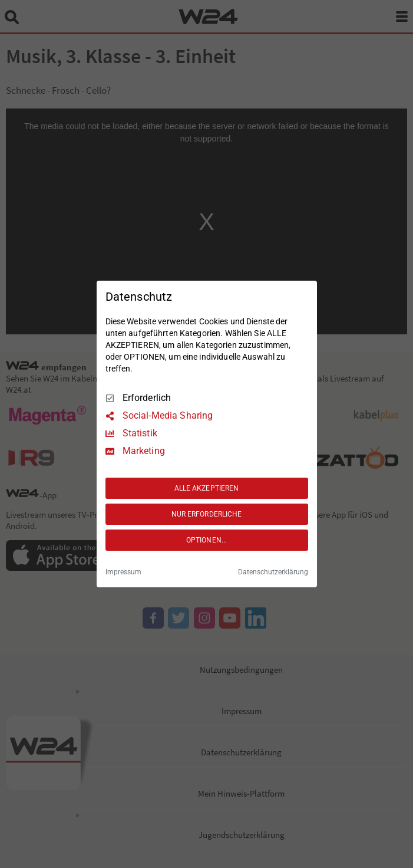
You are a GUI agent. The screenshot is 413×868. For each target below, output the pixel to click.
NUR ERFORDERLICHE (207, 514)
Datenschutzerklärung (273, 572)
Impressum (123, 572)
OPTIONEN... (206, 540)
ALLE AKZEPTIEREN (207, 488)
